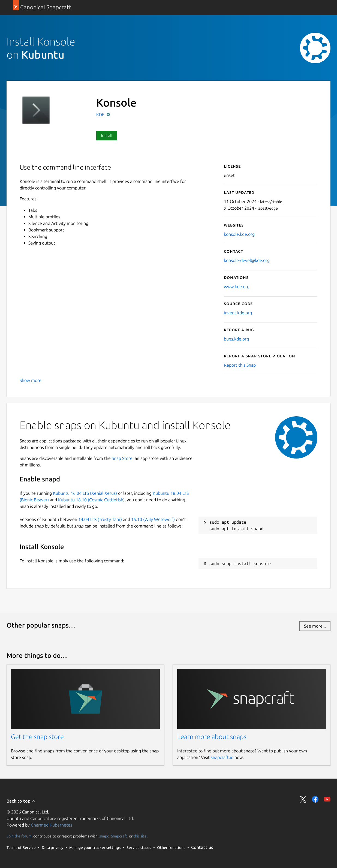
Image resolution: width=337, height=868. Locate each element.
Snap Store (122, 458)
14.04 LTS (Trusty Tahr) (100, 519)
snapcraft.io (222, 757)
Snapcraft (119, 836)
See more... (315, 626)
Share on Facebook (315, 799)
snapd (104, 836)
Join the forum (19, 836)
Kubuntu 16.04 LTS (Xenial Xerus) (85, 493)
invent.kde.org (238, 313)
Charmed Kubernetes (52, 825)
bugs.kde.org (236, 339)
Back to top (21, 801)
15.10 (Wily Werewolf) (153, 519)
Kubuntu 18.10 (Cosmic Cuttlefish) (91, 500)
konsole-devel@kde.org (247, 260)
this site (140, 836)
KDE (101, 114)
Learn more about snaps (212, 737)
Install (107, 135)
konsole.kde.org (239, 234)
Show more (31, 380)
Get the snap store (37, 737)
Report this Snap (240, 365)
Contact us (202, 847)
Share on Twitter (303, 799)
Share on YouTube (327, 799)
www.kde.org (237, 287)
